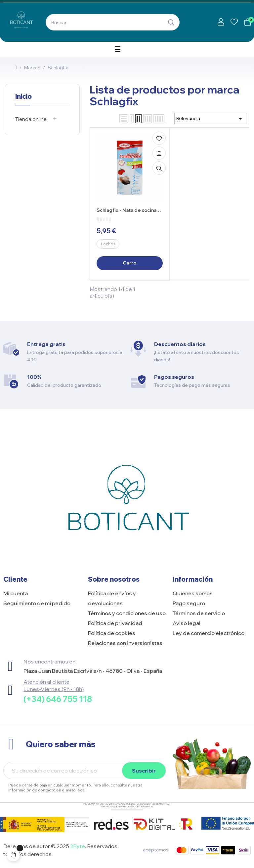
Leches (108, 244)
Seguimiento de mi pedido (37, 603)
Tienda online (31, 119)
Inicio (23, 96)
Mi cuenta (16, 593)
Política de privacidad (115, 623)
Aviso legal (187, 623)
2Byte (78, 846)
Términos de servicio (199, 613)
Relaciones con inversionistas (125, 643)
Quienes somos (193, 593)
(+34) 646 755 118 (58, 699)
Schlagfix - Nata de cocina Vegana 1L (127, 210)
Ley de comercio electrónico (209, 633)
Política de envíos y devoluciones (112, 598)
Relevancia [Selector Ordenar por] (210, 119)
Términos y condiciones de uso (127, 613)
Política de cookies (112, 633)
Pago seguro (189, 603)
